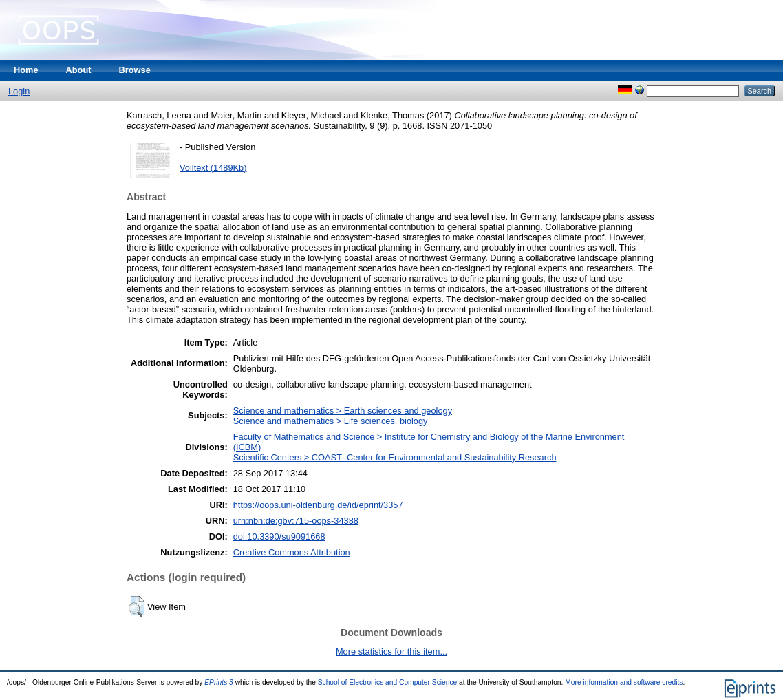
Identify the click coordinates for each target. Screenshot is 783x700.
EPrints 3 (219, 682)
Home (26, 70)
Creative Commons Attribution (292, 552)
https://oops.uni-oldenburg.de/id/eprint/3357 (318, 505)
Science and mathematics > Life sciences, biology (331, 421)
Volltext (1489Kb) (213, 168)
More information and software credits (624, 682)
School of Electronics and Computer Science (388, 682)
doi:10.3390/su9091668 (279, 537)
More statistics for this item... (391, 651)
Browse (135, 70)
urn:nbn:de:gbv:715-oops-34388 (296, 521)
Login (19, 91)
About (79, 70)
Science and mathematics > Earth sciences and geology (343, 411)
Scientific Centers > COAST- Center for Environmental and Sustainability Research (395, 457)
